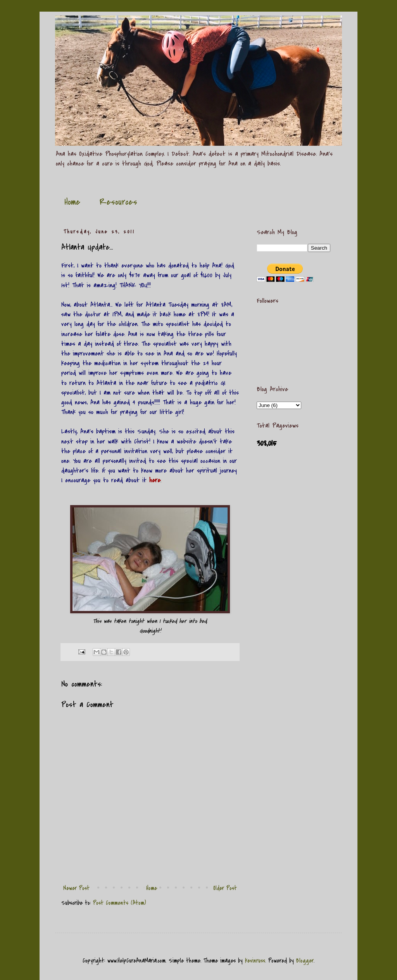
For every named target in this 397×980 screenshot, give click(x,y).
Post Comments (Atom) (120, 903)
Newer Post (76, 888)
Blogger (305, 961)
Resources (118, 202)
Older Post (225, 888)
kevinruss (255, 961)
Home (72, 202)
